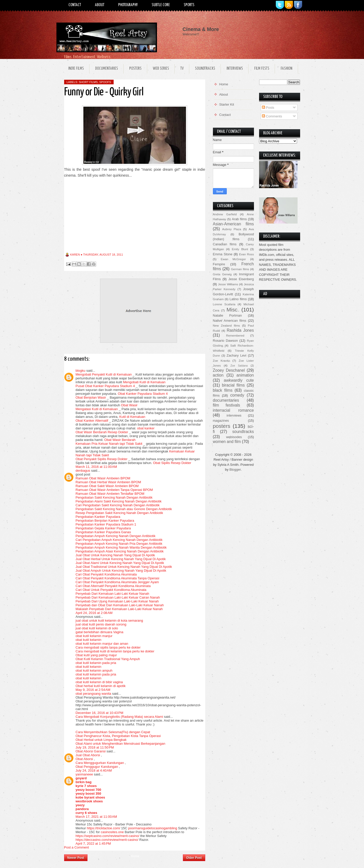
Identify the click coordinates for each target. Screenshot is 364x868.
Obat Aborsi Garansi (91, 751)
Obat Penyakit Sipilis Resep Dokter (102, 459)
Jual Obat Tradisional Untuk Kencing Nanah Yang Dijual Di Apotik (124, 567)
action (218, 375)
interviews (234, 415)
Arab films (239, 219)
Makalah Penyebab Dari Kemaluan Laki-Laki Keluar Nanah (119, 609)
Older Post (194, 858)
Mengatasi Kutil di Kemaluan (97, 409)
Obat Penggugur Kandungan (97, 767)
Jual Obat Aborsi (88, 755)
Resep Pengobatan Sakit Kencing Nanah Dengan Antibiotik (119, 513)
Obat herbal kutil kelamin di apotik (101, 686)
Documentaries (107, 69)
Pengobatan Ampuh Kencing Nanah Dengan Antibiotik (116, 536)
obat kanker (146, 428)
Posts (268, 108)
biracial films (233, 385)
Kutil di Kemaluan (132, 417)
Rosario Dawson (225, 341)
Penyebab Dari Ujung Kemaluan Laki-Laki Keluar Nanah (117, 601)
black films (223, 390)
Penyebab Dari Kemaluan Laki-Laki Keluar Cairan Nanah (118, 597)
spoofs (105, 82)
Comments (272, 116)
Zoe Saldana (239, 366)
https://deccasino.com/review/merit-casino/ (107, 840)
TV (182, 69)
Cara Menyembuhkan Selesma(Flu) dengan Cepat (113, 732)
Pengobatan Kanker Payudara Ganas (103, 532)
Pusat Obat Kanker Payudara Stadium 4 (105, 386)
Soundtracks (205, 69)
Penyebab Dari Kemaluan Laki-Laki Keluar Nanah (112, 594)
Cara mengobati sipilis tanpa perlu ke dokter (108, 647)
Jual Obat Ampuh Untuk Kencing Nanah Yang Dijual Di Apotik (121, 571)
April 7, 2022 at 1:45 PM (93, 844)
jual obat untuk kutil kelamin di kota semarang (109, 620)
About (100, 5)
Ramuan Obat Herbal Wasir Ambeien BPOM (108, 482)
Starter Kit (227, 104)
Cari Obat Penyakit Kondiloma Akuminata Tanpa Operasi (117, 578)
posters (222, 426)
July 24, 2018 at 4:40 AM (94, 770)
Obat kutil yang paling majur (96, 655)
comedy (237, 395)
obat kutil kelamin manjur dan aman (102, 644)
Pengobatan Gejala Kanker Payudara (103, 528)
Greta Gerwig (222, 274)
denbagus (83, 471)
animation (245, 375)
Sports (189, 5)
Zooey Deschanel (229, 370)
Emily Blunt (240, 249)
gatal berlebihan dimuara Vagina (100, 632)
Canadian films (225, 244)
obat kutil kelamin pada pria (96, 663)
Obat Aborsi (84, 759)
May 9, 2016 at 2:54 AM (93, 690)
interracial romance (233, 410)
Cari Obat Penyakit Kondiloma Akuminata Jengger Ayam (117, 582)
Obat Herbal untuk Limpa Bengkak (101, 740)
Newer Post (76, 858)
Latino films (238, 299)
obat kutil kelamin (88, 640)
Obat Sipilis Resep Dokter (172, 463)
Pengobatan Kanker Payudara (98, 517)
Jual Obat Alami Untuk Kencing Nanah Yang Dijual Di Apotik (120, 563)
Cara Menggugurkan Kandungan (100, 763)
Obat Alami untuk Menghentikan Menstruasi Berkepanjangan (121, 744)
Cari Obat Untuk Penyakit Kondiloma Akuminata (111, 590)
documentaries (226, 400)
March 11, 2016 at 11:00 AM (96, 467)
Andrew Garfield (225, 214)
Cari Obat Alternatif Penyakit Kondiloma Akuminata (113, 586)
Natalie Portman (227, 315)
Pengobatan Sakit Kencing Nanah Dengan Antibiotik (114, 497)
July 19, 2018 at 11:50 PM (95, 747)
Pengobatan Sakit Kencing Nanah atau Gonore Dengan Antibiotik (124, 509)
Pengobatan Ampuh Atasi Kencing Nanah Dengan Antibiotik (120, 551)
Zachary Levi (236, 355)
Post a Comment (77, 847)
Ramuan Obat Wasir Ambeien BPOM (103, 478)
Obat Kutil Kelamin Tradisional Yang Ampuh (108, 659)
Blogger (235, 470)
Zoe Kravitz (221, 361)
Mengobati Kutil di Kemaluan (144, 382)
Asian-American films (233, 224)
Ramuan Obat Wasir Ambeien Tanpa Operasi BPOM (114, 490)
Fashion (287, 69)
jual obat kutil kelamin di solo (97, 628)
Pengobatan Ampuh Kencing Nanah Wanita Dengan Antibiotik (121, 547)
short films (88, 82)
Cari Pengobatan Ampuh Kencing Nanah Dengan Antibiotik (119, 540)
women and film (227, 442)
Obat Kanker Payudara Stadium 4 (143, 394)
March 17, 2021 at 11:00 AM (96, 817)
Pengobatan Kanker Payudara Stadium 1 (106, 524)
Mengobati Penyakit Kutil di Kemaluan (104, 374)
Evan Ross (247, 254)
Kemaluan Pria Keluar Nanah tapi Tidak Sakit (109, 444)
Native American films (230, 321)
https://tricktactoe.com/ (104, 828)
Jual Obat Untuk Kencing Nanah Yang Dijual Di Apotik (115, 555)
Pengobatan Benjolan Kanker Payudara (105, 521)
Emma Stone (223, 254)
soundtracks (243, 432)
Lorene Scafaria (224, 304)
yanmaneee (84, 774)
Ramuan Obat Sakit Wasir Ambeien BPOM (107, 486)
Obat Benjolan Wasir (91, 397)
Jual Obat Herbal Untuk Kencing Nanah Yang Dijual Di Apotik (121, 559)
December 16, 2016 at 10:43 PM (100, 713)
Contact (75, 5)
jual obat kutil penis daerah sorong (101, 624)
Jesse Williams (228, 284)
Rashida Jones (240, 330)
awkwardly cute (239, 380)
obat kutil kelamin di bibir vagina (99, 682)
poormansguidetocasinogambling (153, 828)
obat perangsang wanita (94, 694)
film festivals (227, 405)
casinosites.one (112, 832)
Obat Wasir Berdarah (120, 440)
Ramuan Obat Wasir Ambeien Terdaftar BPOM (110, 494)
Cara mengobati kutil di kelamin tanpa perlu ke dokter (115, 651)
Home (135, 856)
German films (240, 269)
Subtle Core (161, 5)
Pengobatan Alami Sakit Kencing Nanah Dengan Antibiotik (119, 501)
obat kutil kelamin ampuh (94, 670)
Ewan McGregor (233, 259)
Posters (135, 69)
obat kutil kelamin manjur (94, 636)
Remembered (235, 335)
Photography (128, 5)
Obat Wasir (129, 405)
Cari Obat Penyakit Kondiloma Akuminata (106, 574)
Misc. (233, 310)
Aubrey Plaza (232, 229)
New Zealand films (227, 325)
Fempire (219, 264)
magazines (221, 421)
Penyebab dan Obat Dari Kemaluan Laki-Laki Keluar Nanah (120, 605)
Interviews (235, 69)
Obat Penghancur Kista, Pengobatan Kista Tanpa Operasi (118, 736)
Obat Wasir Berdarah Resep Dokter (102, 432)
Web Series (161, 69)
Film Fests (262, 69)
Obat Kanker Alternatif (92, 421)
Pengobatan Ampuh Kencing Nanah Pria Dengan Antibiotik (119, 544)
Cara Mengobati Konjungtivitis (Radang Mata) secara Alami (119, 717)
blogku (81, 371)
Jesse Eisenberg (241, 279)
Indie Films (76, 69)
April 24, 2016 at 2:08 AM (94, 613)
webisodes (234, 437)
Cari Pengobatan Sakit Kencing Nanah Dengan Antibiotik (118, 505)
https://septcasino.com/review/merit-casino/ (108, 836)
